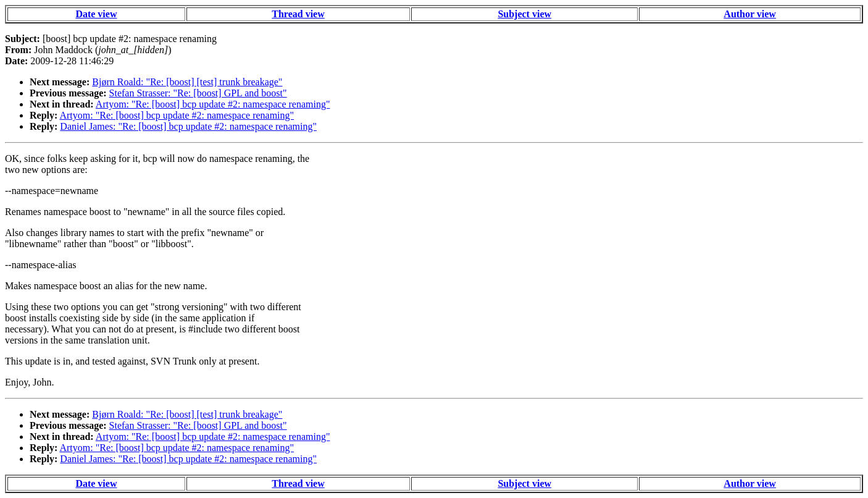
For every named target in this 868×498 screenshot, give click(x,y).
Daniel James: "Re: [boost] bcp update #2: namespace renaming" (188, 126)
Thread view (298, 14)
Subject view (524, 14)
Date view (96, 14)
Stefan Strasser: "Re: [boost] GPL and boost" (198, 93)
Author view (750, 14)
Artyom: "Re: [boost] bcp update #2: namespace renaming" (213, 104)
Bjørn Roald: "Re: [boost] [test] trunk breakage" (187, 82)
